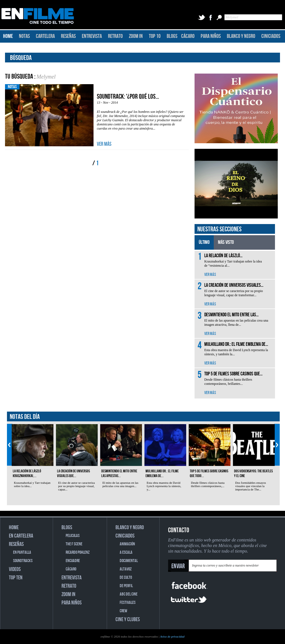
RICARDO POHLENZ (78, 552)
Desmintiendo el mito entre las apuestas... (119, 473)
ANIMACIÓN (127, 544)
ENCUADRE (73, 561)
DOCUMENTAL (129, 561)
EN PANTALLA (22, 552)
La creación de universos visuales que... (73, 473)
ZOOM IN (136, 36)
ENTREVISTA (92, 36)
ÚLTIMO (204, 242)
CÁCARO (188, 36)
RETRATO (115, 36)
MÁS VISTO (226, 242)
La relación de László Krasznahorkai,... (27, 473)
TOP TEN (16, 578)
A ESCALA (126, 552)
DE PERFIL (126, 586)
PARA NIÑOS (211, 36)
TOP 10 (155, 36)
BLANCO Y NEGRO (241, 36)
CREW (123, 611)
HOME (8, 36)
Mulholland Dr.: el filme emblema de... (162, 473)
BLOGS (172, 36)
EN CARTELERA (21, 536)
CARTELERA (45, 36)
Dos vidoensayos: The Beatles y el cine (253, 473)
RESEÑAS (68, 36)
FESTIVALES (128, 603)
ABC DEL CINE (129, 594)
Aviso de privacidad (172, 636)
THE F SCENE (74, 544)
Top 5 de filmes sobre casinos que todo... (209, 473)
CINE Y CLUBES (128, 619)
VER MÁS (104, 144)
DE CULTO (126, 578)
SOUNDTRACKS (23, 561)
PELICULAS (73, 536)
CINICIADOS (271, 36)
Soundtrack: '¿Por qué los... (128, 97)
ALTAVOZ (126, 569)
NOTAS (24, 36)
